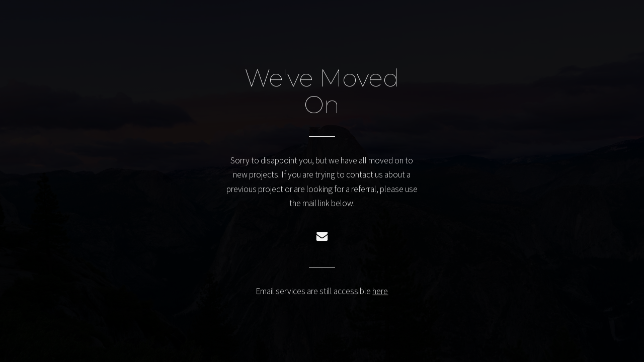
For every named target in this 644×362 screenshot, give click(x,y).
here (380, 292)
